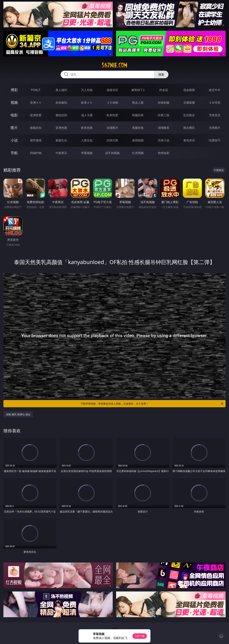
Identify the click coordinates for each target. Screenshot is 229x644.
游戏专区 (112, 90)
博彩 (14, 90)
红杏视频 (138, 153)
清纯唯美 (164, 128)
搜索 (161, 74)
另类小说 (164, 140)
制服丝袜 (138, 115)
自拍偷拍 (61, 103)
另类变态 (215, 115)
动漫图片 (112, 128)
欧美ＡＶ (87, 103)
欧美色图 (87, 128)
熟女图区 (189, 128)
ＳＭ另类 (215, 103)
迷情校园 (138, 140)
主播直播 (189, 103)
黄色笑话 (189, 140)
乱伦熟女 (189, 115)
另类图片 (215, 128)
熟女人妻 (138, 103)
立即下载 (140, 636)
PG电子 (36, 90)
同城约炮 (36, 153)
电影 (14, 115)
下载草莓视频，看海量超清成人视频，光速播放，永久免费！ (152, 404)
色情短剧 (164, 153)
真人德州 (61, 90)
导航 (14, 153)
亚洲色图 (61, 128)
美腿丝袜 (138, 128)
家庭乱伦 (61, 140)
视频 (14, 102)
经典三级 (164, 115)
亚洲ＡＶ (36, 103)
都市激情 (36, 140)
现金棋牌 (189, 90)
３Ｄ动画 (112, 103)
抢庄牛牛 (215, 90)
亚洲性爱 (36, 115)
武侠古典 (112, 140)
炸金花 (164, 90)
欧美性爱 (112, 115)
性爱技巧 (215, 140)
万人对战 (87, 90)
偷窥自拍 (36, 128)
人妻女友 (87, 140)
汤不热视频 (112, 153)
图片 (14, 128)
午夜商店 (61, 153)
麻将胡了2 (138, 90)
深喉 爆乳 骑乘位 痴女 (18, 414)
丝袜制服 (164, 103)
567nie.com (114, 65)
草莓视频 (87, 153)
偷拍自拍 (61, 115)
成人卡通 (87, 115)
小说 (14, 140)
